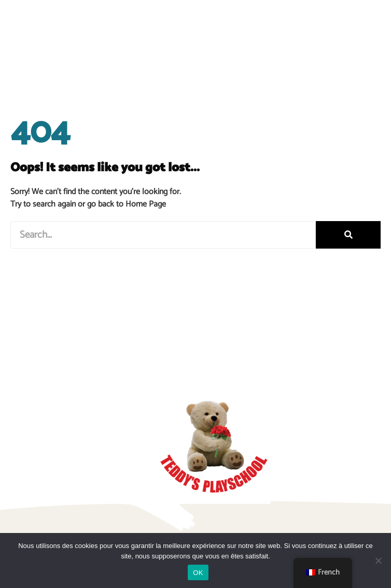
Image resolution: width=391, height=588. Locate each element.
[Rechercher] (348, 235)
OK (198, 573)
